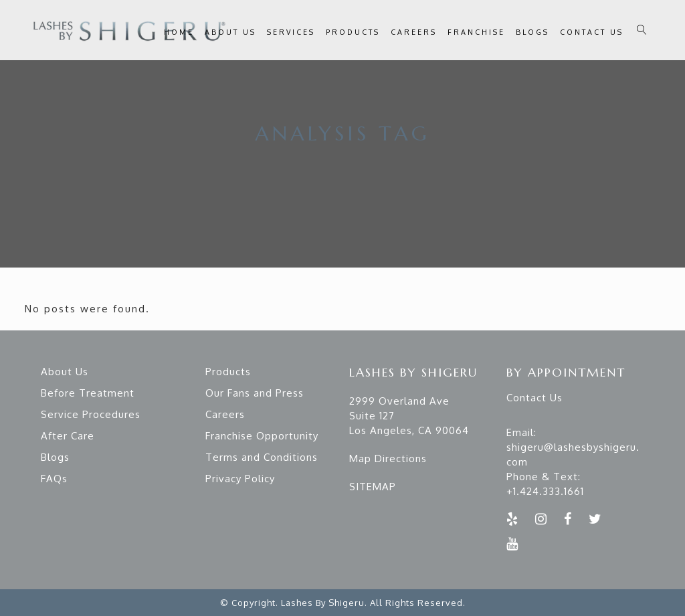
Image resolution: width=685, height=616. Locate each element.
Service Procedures (91, 414)
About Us (65, 372)
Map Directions (388, 458)
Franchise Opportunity (262, 436)
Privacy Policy (240, 479)
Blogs (55, 457)
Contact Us (534, 398)
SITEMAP (373, 487)
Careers (225, 414)
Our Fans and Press (255, 393)
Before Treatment (88, 393)
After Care (68, 436)
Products (228, 372)
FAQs (54, 479)
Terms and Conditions (262, 457)
